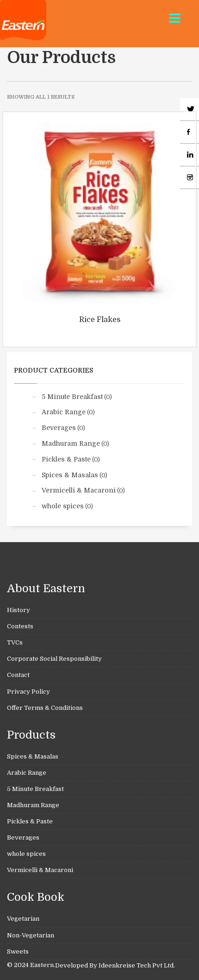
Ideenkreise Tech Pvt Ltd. (137, 965)
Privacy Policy (28, 692)
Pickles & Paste (66, 459)
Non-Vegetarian (31, 935)
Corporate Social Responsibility (54, 659)
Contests (20, 626)
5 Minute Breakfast (72, 397)
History (19, 610)
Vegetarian (23, 919)
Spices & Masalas (70, 475)
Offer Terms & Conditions (45, 708)
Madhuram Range (71, 443)
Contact (18, 675)
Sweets (18, 952)
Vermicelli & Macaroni (79, 490)
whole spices (63, 506)
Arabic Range (64, 412)
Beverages (59, 428)
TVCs (15, 642)
